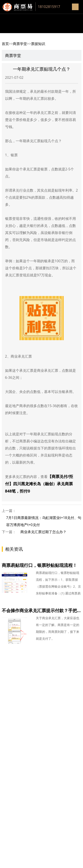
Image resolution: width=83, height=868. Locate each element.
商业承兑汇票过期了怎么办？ (43, 532)
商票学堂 (20, 44)
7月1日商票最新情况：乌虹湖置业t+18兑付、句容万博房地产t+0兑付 (44, 521)
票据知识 (38, 44)
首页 (5, 44)
